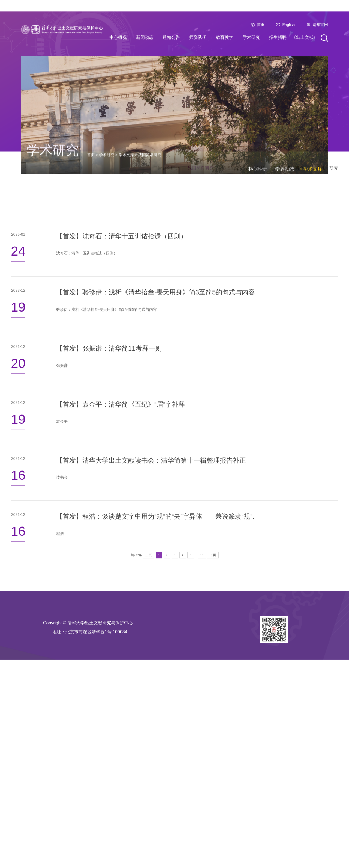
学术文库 (126, 242)
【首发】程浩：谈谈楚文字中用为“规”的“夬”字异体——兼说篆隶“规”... (157, 624)
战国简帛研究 (150, 242)
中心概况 (118, 87)
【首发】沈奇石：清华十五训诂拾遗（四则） (122, 344)
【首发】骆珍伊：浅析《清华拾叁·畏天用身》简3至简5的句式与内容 (156, 400)
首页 (261, 74)
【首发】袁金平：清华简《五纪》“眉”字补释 (121, 512)
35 (202, 579)
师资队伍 (198, 87)
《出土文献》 (305, 87)
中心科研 (257, 256)
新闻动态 (145, 87)
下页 (213, 579)
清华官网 (320, 74)
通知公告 (171, 87)
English (288, 74)
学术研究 (251, 87)
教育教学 (225, 87)
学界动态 (285, 256)
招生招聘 (278, 87)
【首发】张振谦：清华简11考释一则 (109, 456)
